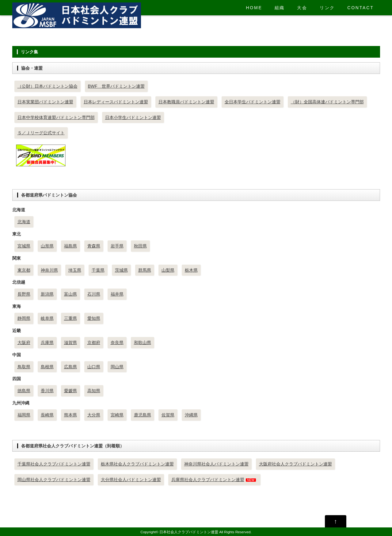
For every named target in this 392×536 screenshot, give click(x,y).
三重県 (70, 318)
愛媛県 (70, 391)
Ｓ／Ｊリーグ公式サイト (41, 133)
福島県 (70, 246)
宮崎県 (117, 415)
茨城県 (121, 270)
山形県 (47, 246)
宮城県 (24, 246)
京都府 (94, 343)
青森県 (94, 246)
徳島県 (24, 391)
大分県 (94, 415)
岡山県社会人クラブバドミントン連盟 (54, 480)
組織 (280, 8)
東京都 (24, 270)
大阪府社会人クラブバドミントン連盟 (295, 464)
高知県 (94, 391)
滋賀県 (70, 343)
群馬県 (145, 270)
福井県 (117, 294)
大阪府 (24, 343)
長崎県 (47, 415)
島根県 (47, 367)
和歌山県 (143, 343)
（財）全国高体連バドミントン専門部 (327, 102)
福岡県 (24, 415)
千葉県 (98, 270)
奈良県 (117, 343)
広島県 (70, 367)
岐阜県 (47, 318)
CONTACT (360, 8)
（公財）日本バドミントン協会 (48, 86)
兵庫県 (47, 343)
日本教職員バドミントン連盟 (186, 102)
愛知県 (94, 318)
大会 (302, 8)
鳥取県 (24, 367)
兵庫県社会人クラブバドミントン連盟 (208, 480)
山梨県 (168, 270)
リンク (327, 8)
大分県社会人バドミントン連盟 (131, 480)
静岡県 (24, 318)
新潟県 (47, 294)
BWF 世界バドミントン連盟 (116, 86)
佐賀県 (168, 415)
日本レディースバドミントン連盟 (116, 102)
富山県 (70, 294)
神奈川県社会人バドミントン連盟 (216, 464)
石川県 (94, 294)
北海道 (24, 222)
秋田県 (140, 246)
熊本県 (70, 415)
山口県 (94, 367)
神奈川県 (49, 270)
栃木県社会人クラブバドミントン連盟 (137, 464)
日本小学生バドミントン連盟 (133, 117)
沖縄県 (191, 415)
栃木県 (191, 270)
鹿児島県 (143, 415)
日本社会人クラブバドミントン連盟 (189, 532)
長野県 (24, 294)
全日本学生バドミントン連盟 (253, 102)
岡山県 (117, 367)
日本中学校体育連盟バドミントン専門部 (56, 117)
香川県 (47, 391)
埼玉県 (75, 270)
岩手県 (117, 246)
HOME (254, 8)
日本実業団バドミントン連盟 (45, 102)
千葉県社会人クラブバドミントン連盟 (54, 464)
